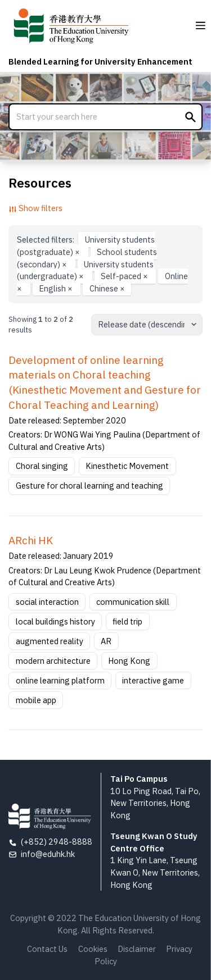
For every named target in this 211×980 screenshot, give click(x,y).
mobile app (36, 700)
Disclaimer (137, 949)
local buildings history (55, 621)
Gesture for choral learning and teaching (89, 486)
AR (106, 641)
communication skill (133, 602)
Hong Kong (129, 661)
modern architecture (53, 661)
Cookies (93, 949)
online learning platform (60, 680)
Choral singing (42, 466)
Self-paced (125, 276)
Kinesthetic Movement (127, 466)
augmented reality (50, 641)
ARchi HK (31, 540)
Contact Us (47, 949)
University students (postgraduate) (86, 246)
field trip (127, 621)
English (57, 288)
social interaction (47, 602)
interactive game (153, 680)
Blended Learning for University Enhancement (100, 61)
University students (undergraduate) (85, 270)
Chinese (107, 288)
